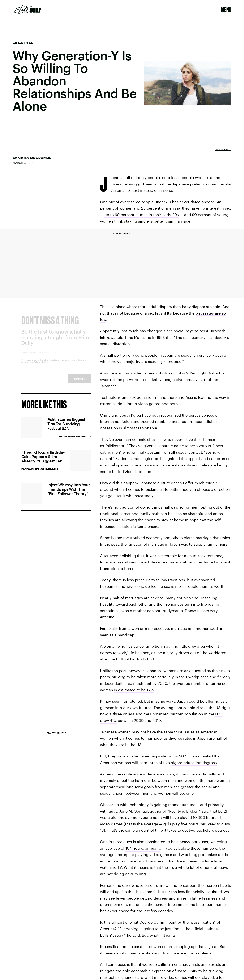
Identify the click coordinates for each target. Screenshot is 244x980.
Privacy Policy (41, 365)
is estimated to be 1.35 (134, 690)
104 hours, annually (143, 848)
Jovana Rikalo (223, 149)
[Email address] (56, 357)
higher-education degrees (194, 763)
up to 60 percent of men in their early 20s (142, 215)
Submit (80, 382)
